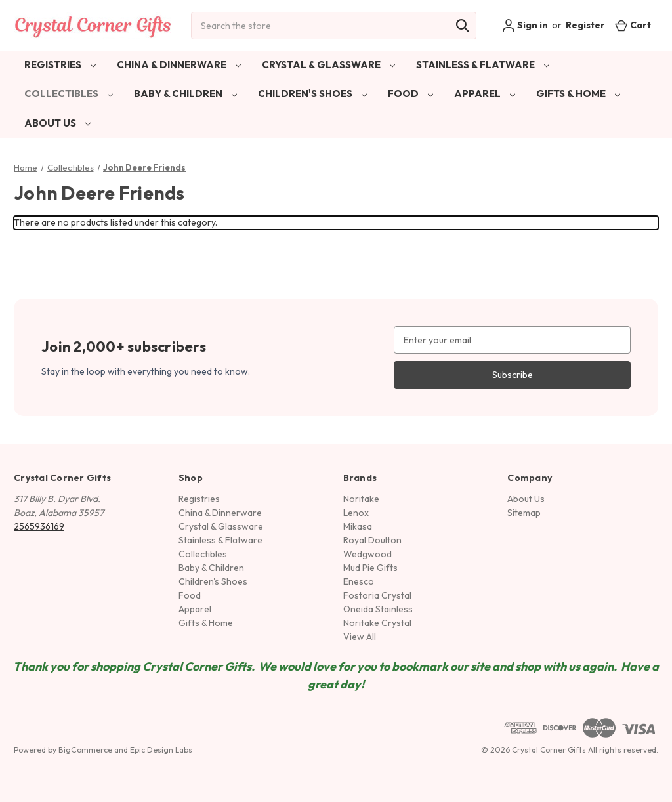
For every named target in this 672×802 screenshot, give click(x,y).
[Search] (463, 26)
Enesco (359, 581)
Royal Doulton (372, 540)
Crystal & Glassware (328, 65)
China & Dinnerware (179, 65)
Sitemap (524, 513)
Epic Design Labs (161, 750)
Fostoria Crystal (377, 595)
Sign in (525, 26)
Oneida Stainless (378, 609)
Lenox (356, 513)
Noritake (361, 499)
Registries (60, 65)
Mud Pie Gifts (370, 568)
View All (360, 637)
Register (585, 25)
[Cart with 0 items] (633, 25)
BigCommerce (85, 750)
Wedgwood (367, 554)
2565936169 (39, 526)
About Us (57, 123)
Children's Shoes (312, 94)
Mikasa (358, 526)
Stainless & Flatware (483, 65)
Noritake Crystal (377, 623)
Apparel (485, 94)
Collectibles (69, 94)
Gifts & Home (578, 94)
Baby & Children (185, 94)
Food (410, 94)
